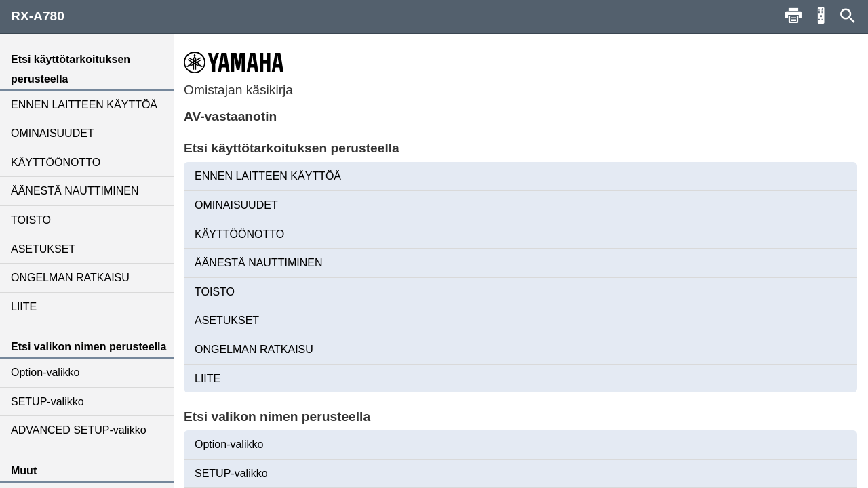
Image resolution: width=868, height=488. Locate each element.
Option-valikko (45, 372)
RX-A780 (38, 16)
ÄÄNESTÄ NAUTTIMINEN (75, 191)
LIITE (24, 307)
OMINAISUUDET (53, 133)
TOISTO (31, 220)
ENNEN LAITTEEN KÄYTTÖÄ (84, 105)
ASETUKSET (43, 249)
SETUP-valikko (47, 402)
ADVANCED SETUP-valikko (79, 430)
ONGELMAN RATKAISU (70, 278)
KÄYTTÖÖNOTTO (56, 162)
